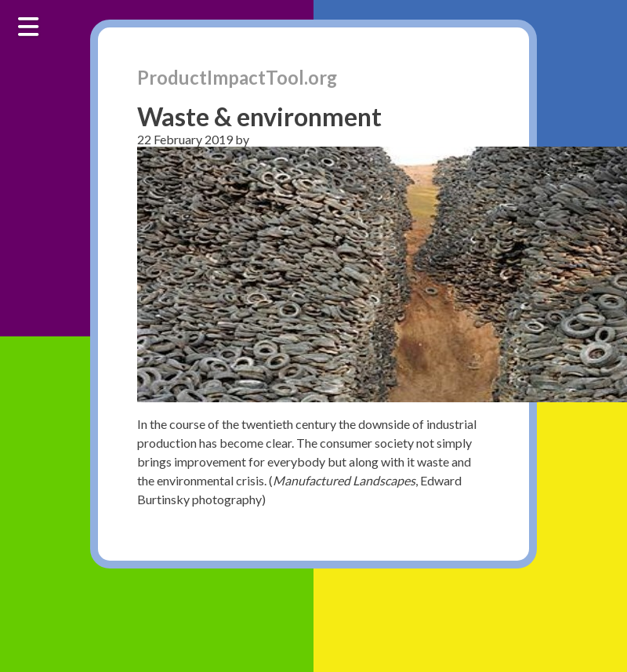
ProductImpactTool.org (237, 78)
